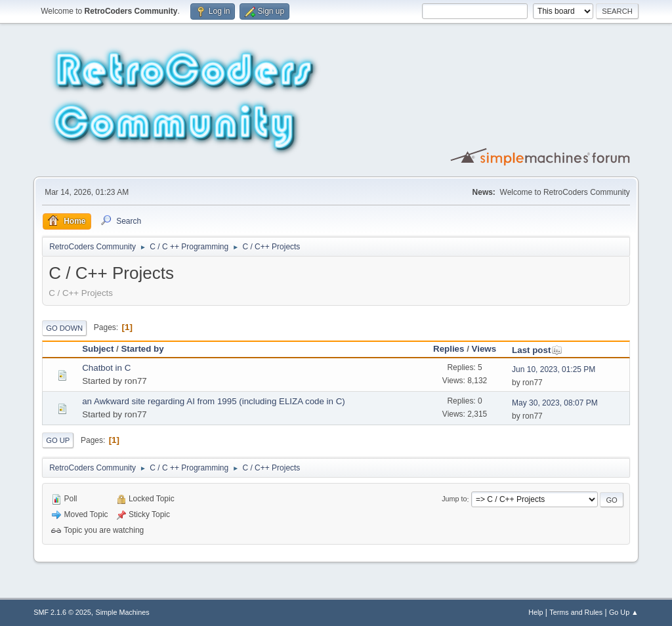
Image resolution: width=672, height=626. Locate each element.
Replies (449, 349)
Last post (537, 350)
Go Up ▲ (624, 612)
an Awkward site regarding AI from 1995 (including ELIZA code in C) (214, 401)
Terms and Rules (576, 612)
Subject (98, 349)
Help (535, 612)
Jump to (454, 499)
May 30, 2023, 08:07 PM (555, 403)
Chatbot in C (106, 368)
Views (484, 349)
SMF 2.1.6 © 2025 (62, 612)
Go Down (64, 328)
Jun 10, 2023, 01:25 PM (554, 369)
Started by (142, 349)
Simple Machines (123, 612)
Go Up (58, 440)
